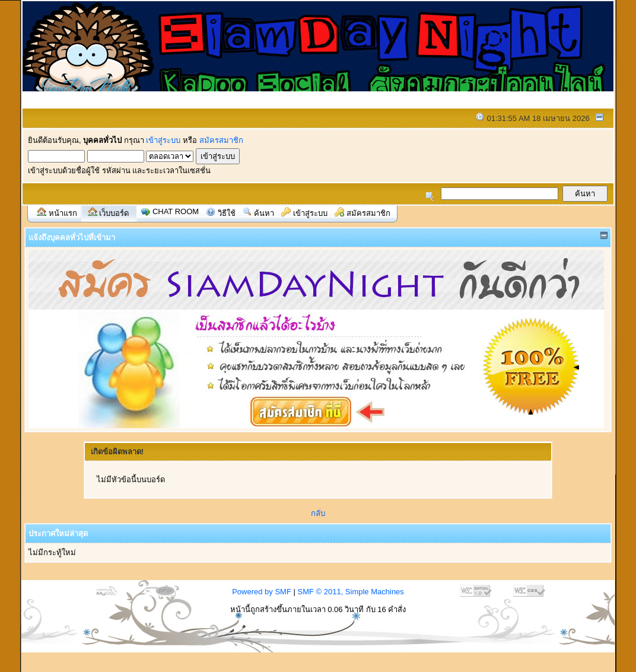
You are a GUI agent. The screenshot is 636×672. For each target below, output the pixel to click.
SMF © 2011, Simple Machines (350, 592)
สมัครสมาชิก (221, 140)
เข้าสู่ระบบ (163, 140)
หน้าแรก (63, 213)
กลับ (318, 513)
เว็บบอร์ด (114, 213)
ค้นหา (264, 213)
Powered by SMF (262, 592)
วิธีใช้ (227, 213)
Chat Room (176, 211)
